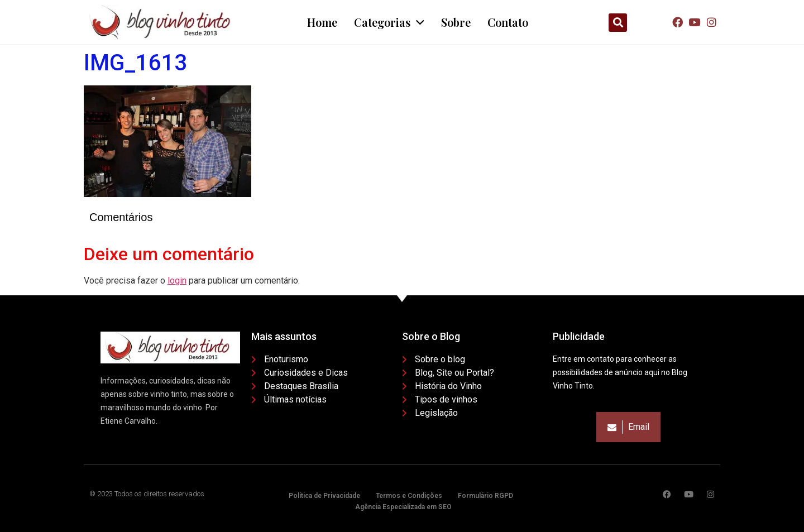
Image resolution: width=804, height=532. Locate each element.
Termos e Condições (409, 496)
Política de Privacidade (324, 496)
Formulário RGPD (485, 496)
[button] (618, 23)
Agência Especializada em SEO (403, 507)
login (177, 281)
